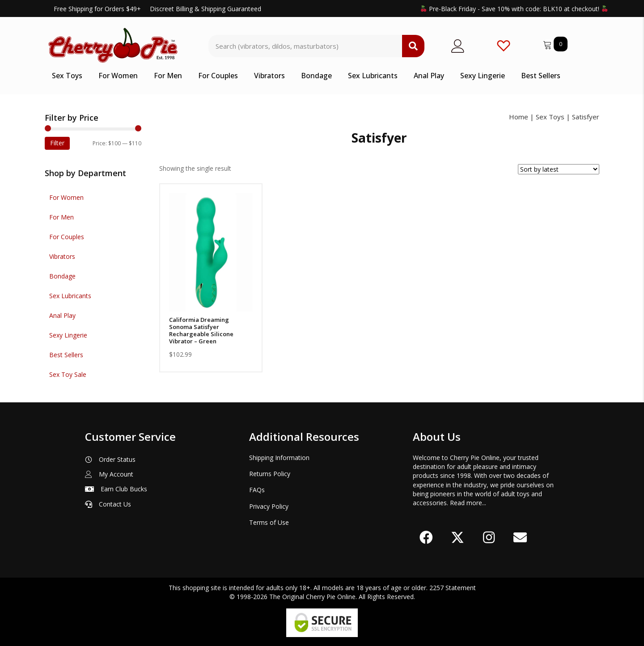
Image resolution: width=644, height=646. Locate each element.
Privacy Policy (269, 506)
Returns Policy (270, 474)
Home (519, 117)
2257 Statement (453, 588)
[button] (426, 537)
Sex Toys (550, 117)
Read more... (468, 503)
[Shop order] (559, 169)
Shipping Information (279, 458)
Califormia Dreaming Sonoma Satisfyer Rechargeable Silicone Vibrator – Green (201, 330)
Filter (57, 143)
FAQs (257, 490)
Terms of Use (269, 522)
